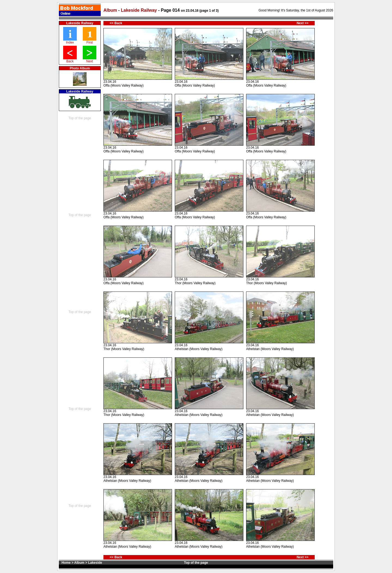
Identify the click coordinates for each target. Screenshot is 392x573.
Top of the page (80, 118)
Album (110, 10)
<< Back (116, 23)
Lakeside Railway (140, 10)
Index (70, 42)
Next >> (303, 23)
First (89, 42)
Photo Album (80, 68)
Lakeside (95, 563)
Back (70, 61)
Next (90, 61)
